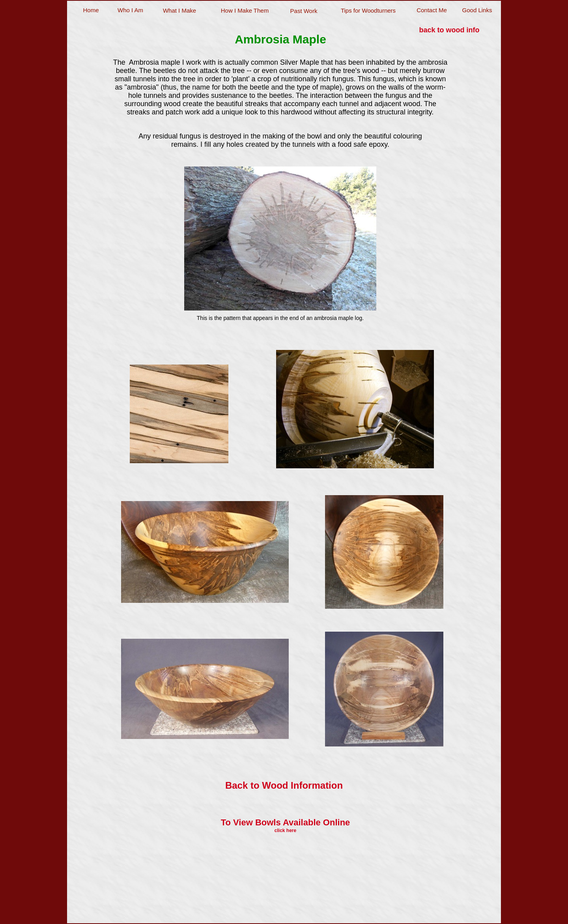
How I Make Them (245, 10)
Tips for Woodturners (368, 10)
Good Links (477, 10)
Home (91, 10)
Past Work (304, 11)
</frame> (278, 903)
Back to (284, 785)
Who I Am (130, 10)
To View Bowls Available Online (286, 822)
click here (285, 830)
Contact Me (432, 10)
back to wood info (449, 30)
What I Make (179, 10)
